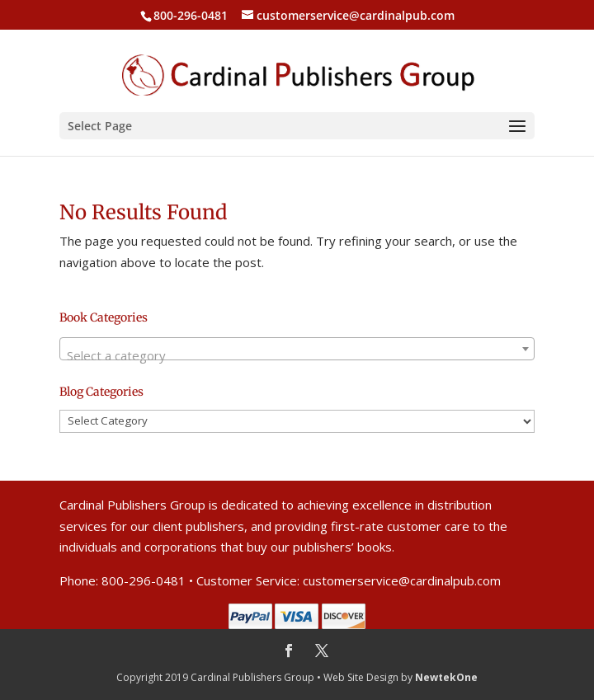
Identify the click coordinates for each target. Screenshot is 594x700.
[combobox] (297, 349)
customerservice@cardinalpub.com (402, 580)
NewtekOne (446, 677)
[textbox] (297, 356)
